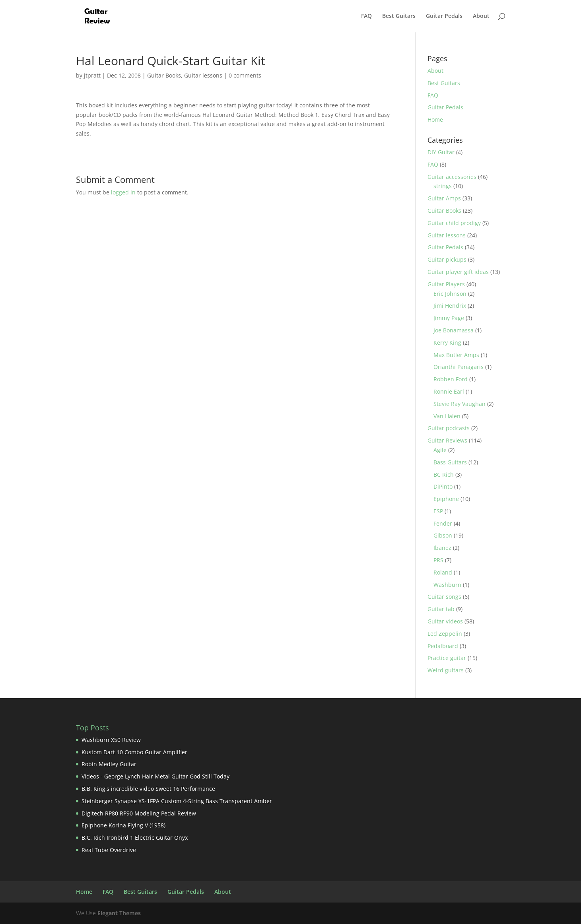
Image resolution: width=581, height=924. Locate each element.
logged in (123, 192)
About (481, 16)
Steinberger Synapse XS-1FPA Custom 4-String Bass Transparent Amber (177, 801)
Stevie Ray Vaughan (460, 404)
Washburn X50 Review (111, 740)
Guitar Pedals (444, 16)
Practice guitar (447, 658)
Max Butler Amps (456, 355)
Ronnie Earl (449, 391)
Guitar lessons (203, 75)
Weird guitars (446, 670)
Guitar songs (444, 597)
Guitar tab (441, 609)
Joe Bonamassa (454, 330)
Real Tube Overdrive (109, 850)
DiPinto (443, 486)
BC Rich (444, 475)
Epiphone (446, 499)
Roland (443, 572)
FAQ (366, 16)
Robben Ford (451, 379)
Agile (440, 450)
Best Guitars (399, 16)
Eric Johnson (450, 294)
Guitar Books (164, 75)
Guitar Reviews (447, 440)
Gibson (443, 535)
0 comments (245, 75)
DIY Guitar (441, 152)
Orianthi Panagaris (459, 367)
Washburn (447, 585)
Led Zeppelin (445, 634)
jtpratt (92, 75)
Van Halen (447, 416)
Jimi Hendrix (450, 306)
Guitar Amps (444, 198)
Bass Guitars (450, 462)
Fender (443, 523)
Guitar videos (445, 621)
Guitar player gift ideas (458, 272)
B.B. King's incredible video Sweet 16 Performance (148, 789)
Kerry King (447, 343)
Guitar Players (446, 284)
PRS (438, 560)
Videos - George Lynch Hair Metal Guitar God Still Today (155, 776)
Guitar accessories (452, 177)
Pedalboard (443, 646)
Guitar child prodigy (454, 223)
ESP (438, 511)
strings (443, 186)
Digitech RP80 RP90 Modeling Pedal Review (139, 813)
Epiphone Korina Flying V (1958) (123, 825)
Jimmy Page (449, 318)
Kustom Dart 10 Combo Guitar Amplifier (134, 752)
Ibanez (442, 548)
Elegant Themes (119, 913)
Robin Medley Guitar (109, 764)
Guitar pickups (447, 259)
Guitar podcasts (449, 428)
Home (435, 119)
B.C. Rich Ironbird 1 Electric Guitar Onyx (135, 838)
